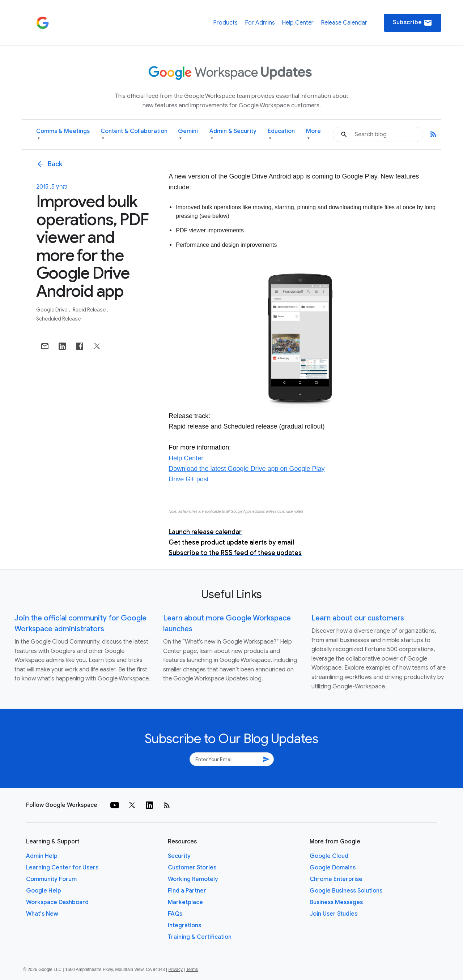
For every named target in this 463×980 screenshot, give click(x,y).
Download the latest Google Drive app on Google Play (247, 469)
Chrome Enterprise (336, 879)
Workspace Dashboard (57, 902)
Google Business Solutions (346, 891)
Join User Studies (334, 914)
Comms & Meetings (63, 135)
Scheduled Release (58, 319)
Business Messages (336, 902)
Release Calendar (344, 23)
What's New (42, 914)
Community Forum (51, 879)
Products (225, 23)
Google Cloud (329, 856)
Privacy (176, 970)
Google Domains (333, 868)
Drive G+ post (189, 479)
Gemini (188, 135)
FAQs (175, 914)
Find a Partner (187, 891)
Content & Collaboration (134, 135)
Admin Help (42, 856)
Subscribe (413, 23)
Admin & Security (233, 135)
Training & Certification (200, 937)
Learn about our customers (358, 618)
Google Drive (52, 310)
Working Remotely (193, 879)
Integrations (184, 925)
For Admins (260, 23)
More (313, 135)
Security (179, 856)
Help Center (298, 23)
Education (281, 135)
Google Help (44, 891)
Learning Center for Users (62, 868)
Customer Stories (192, 868)
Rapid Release (90, 310)
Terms (192, 970)
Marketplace (185, 902)
